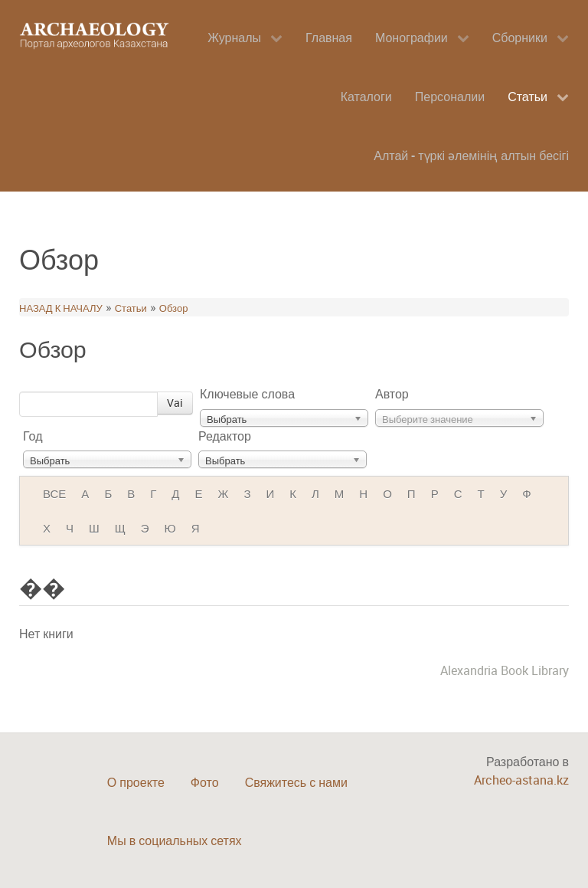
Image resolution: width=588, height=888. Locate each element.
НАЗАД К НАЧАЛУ (61, 308)
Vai (175, 403)
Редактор (225, 436)
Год (33, 436)
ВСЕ (54, 493)
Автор (392, 394)
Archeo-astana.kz (521, 780)
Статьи (131, 308)
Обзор (174, 308)
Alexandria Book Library (505, 670)
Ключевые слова (247, 394)
